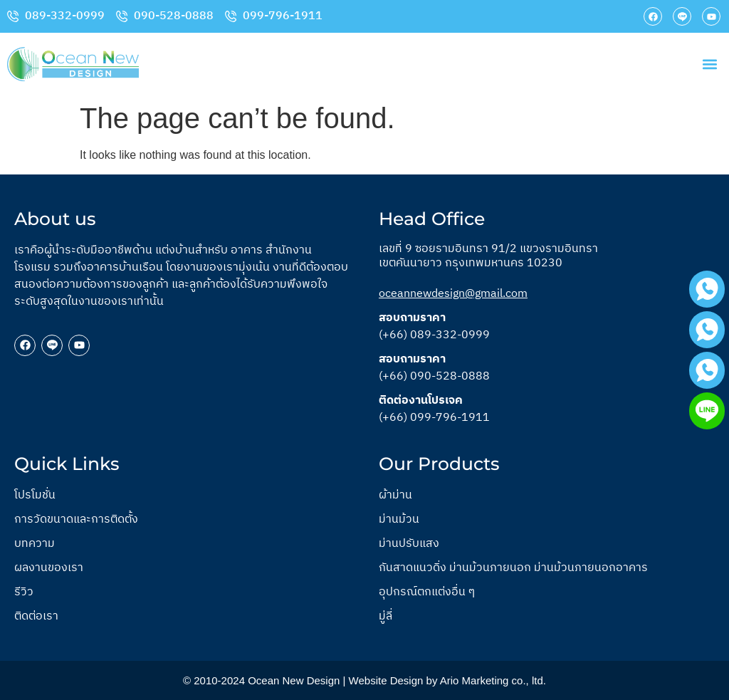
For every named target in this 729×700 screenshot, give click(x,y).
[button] (710, 64)
